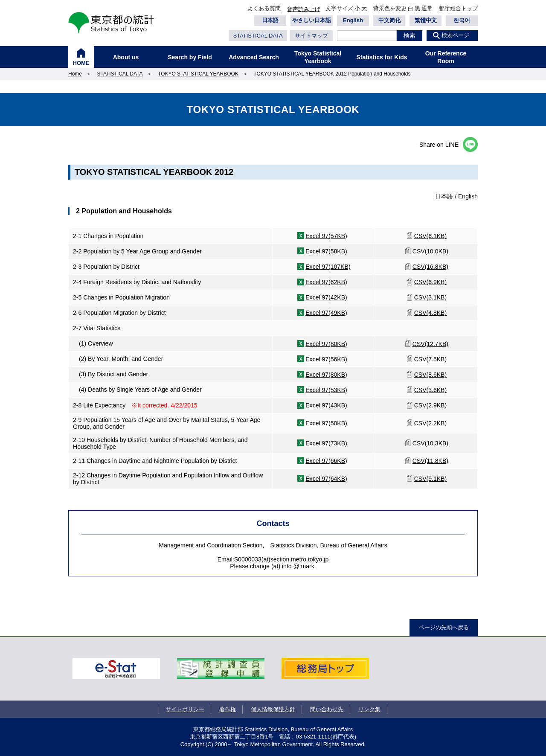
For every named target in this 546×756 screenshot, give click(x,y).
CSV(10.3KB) (430, 443)
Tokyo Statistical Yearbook (318, 57)
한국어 (462, 20)
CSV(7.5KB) (430, 359)
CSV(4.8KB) (430, 313)
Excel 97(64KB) (326, 479)
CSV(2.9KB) (430, 405)
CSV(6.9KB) (430, 282)
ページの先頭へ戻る (444, 627)
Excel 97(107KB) (328, 267)
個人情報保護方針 (273, 709)
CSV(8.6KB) (430, 375)
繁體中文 (426, 20)
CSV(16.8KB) (430, 267)
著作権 (228, 709)
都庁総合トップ (458, 8)
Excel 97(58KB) (326, 251)
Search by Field (190, 57)
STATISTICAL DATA (258, 36)
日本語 (270, 20)
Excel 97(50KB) (326, 423)
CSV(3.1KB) (430, 297)
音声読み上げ (304, 9)
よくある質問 (264, 8)
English (353, 20)
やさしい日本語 (312, 20)
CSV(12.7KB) (430, 344)
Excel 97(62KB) (326, 282)
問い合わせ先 (327, 709)
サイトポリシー (185, 709)
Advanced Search (254, 57)
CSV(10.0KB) (430, 251)
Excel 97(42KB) (326, 297)
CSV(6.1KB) (430, 236)
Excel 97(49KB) (326, 313)
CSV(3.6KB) (430, 390)
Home (75, 74)
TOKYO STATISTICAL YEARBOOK (198, 74)
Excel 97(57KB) (326, 236)
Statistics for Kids (382, 57)
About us (126, 57)
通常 (427, 8)
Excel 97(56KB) (326, 359)
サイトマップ (311, 36)
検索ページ (455, 35)
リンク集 (369, 709)
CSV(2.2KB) (430, 423)
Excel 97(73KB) (326, 443)
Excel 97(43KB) (326, 405)
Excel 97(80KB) (326, 344)
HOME (81, 63)
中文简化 (389, 20)
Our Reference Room (446, 57)
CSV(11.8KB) (430, 461)
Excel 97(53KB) (326, 390)
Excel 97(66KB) (326, 461)
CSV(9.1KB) (430, 479)
